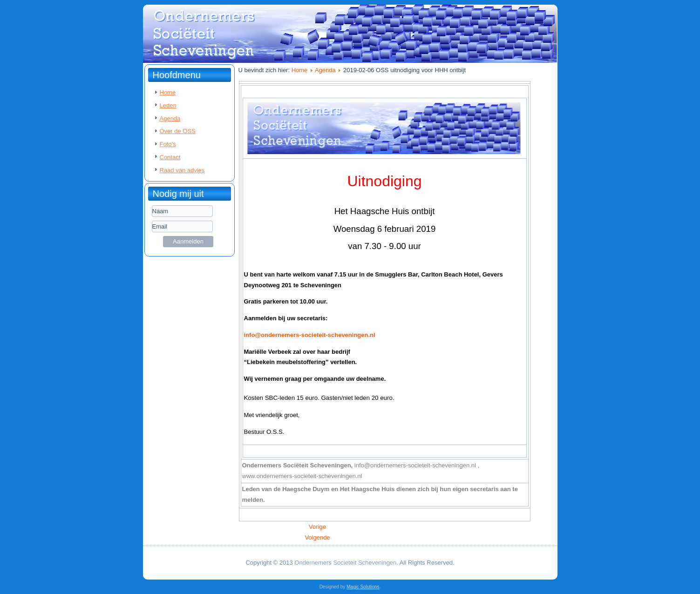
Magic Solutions (363, 587)
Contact (170, 157)
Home (168, 92)
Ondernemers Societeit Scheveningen (345, 563)
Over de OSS (178, 131)
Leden (168, 105)
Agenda (170, 118)
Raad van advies (182, 170)
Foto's (168, 144)
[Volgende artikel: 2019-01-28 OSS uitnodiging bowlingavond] (317, 537)
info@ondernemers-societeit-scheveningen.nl (310, 335)
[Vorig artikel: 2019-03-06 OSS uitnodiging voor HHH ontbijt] (317, 527)
